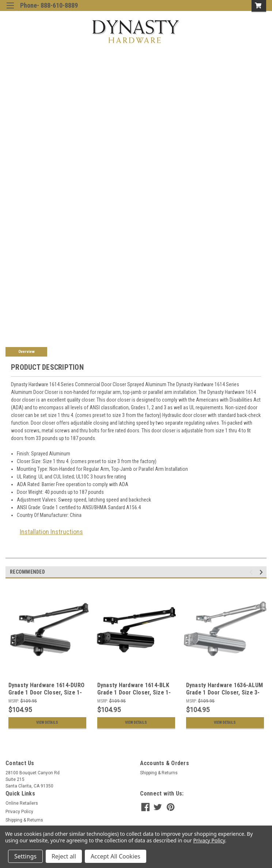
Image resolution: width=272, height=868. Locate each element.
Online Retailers (22, 803)
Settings (25, 856)
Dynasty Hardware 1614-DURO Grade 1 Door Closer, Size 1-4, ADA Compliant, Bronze (47, 692)
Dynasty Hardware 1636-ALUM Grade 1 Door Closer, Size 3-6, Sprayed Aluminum (225, 692)
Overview (27, 352)
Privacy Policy (19, 812)
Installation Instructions (51, 532)
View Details (47, 723)
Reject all (64, 856)
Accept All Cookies (116, 856)
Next (262, 572)
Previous (252, 572)
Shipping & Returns (159, 773)
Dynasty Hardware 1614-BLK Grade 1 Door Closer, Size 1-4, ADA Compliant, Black (134, 692)
